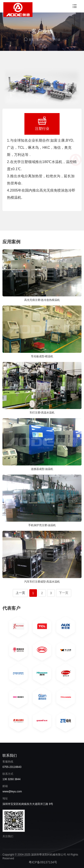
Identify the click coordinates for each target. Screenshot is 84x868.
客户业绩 (42, 40)
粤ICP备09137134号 (43, 862)
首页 (31, 40)
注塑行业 (55, 40)
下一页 (64, 593)
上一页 (20, 593)
